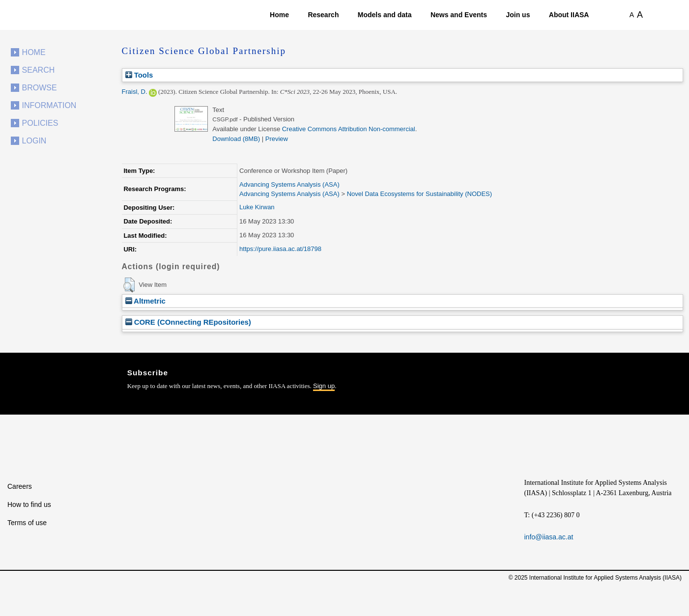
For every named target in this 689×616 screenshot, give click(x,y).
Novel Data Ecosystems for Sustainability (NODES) (419, 194)
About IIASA (569, 15)
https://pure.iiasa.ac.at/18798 (280, 249)
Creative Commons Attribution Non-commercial (349, 129)
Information (49, 105)
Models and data (385, 15)
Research (323, 15)
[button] (129, 285)
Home (279, 15)
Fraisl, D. (135, 92)
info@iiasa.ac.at (549, 537)
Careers (20, 486)
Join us (518, 15)
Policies (40, 123)
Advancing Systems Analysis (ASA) (289, 184)
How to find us (29, 504)
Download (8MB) (236, 139)
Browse (40, 88)
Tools (139, 75)
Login (34, 141)
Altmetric (145, 301)
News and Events (459, 15)
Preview (277, 139)
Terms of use (27, 523)
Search (39, 70)
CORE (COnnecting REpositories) (188, 322)
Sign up (324, 386)
